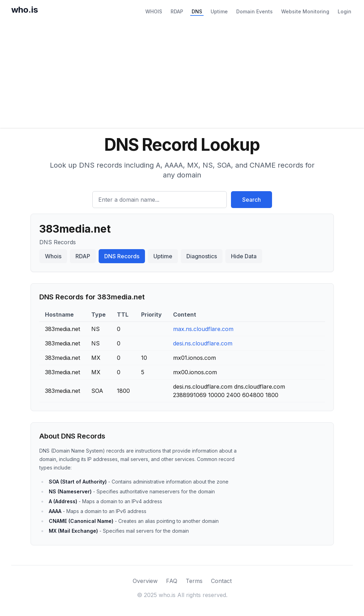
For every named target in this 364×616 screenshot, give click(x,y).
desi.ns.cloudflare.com (203, 343)
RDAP (177, 11)
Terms (194, 581)
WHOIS (154, 11)
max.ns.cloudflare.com (203, 329)
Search (252, 200)
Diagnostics (202, 256)
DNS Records (122, 256)
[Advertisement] (182, 75)
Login (345, 11)
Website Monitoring (305, 11)
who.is (25, 10)
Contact (221, 581)
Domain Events (254, 11)
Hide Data (244, 256)
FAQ (172, 581)
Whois (53, 256)
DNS (197, 11)
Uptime (219, 11)
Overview (145, 581)
